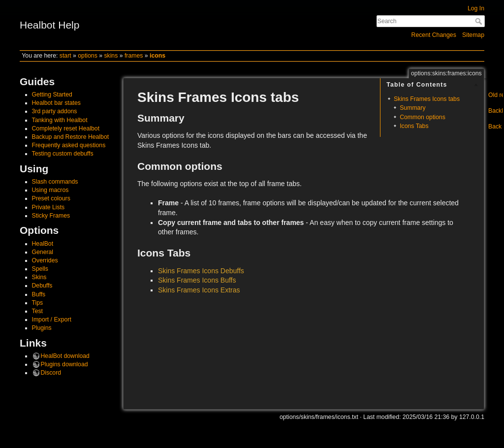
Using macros (50, 190)
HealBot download (65, 356)
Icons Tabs (414, 126)
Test (37, 311)
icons (157, 56)
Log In (476, 8)
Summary (412, 108)
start (65, 56)
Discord (51, 373)
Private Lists (48, 207)
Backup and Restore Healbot (71, 137)
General (43, 252)
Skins (39, 277)
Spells (40, 269)
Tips (38, 303)
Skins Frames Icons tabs (427, 99)
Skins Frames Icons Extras (199, 290)
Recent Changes (434, 35)
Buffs (39, 294)
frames (134, 56)
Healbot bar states (56, 103)
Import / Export (52, 320)
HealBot (43, 244)
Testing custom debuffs (63, 154)
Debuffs (42, 286)
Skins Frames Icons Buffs (197, 280)
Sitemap (473, 35)
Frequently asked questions (69, 145)
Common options (423, 117)
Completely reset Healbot (66, 128)
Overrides (45, 260)
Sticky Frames (51, 216)
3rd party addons (55, 111)
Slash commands (55, 182)
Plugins (42, 328)
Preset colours (51, 198)
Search (480, 21)
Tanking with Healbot (60, 120)
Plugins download (64, 364)
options (88, 56)
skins (111, 56)
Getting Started (52, 95)
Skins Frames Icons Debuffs (201, 271)
